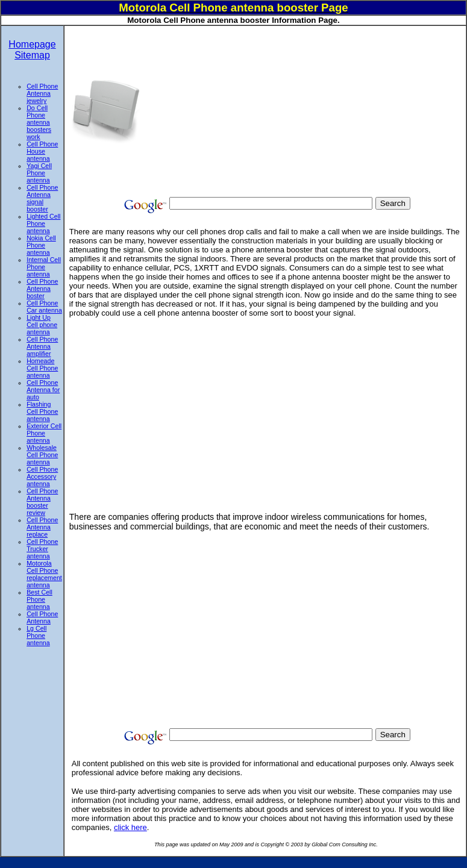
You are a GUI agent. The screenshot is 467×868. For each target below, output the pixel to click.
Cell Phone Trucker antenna (42, 549)
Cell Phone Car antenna (44, 307)
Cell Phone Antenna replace (42, 527)
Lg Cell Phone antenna (38, 635)
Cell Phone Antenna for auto (43, 390)
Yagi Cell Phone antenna (39, 173)
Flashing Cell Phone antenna (42, 411)
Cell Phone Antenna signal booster (42, 198)
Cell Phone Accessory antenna (42, 476)
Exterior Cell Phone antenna (44, 433)
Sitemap (32, 55)
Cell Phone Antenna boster (42, 289)
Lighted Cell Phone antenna (43, 223)
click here (130, 827)
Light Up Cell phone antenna (42, 325)
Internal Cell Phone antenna (44, 267)
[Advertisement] (302, 110)
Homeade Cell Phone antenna (42, 368)
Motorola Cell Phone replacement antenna (44, 574)
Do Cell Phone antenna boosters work (39, 122)
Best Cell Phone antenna (39, 599)
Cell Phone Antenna (42, 617)
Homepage (32, 44)
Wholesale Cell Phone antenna (42, 455)
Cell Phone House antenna (42, 151)
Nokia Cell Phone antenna (41, 245)
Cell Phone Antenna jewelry (42, 93)
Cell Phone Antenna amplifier (42, 346)
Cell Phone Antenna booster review (42, 502)
